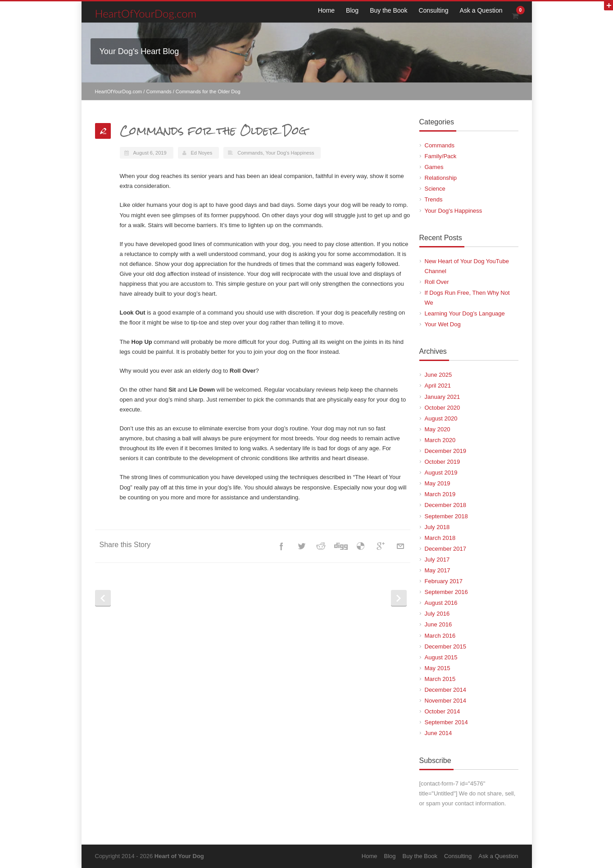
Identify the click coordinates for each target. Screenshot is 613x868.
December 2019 (446, 451)
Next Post (399, 598)
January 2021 (443, 397)
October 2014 (443, 711)
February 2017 (444, 581)
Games (434, 167)
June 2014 (438, 733)
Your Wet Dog (443, 324)
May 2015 (438, 668)
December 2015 (446, 646)
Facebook (282, 546)
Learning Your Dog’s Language (465, 313)
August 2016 (441, 603)
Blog (352, 10)
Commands (159, 91)
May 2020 (438, 429)
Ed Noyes (202, 153)
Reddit (321, 546)
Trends (434, 199)
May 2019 (438, 483)
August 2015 (441, 657)
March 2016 (440, 636)
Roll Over (437, 282)
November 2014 (446, 701)
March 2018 (440, 538)
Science (435, 189)
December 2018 (446, 505)
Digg (341, 546)
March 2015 (440, 679)
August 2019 (441, 473)
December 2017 (446, 549)
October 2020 (443, 408)
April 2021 (438, 386)
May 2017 (438, 570)
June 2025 (438, 375)
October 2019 (443, 462)
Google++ (381, 546)
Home (326, 10)
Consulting (433, 10)
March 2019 (440, 494)
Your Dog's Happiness (290, 153)
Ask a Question (481, 10)
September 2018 (446, 516)
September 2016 (446, 592)
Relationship (441, 178)
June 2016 (438, 624)
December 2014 (446, 690)
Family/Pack (441, 156)
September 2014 (446, 722)
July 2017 (437, 560)
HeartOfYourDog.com (146, 13)
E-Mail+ (400, 546)
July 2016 (437, 614)
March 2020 (440, 440)
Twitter (301, 546)
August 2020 (441, 418)
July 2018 (437, 527)
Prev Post (103, 598)
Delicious (361, 546)
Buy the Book (388, 10)
